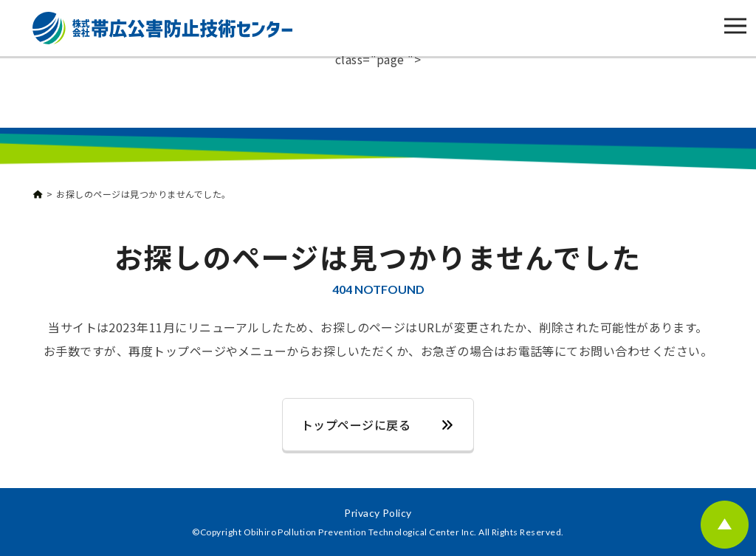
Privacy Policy (378, 513)
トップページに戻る (356, 425)
